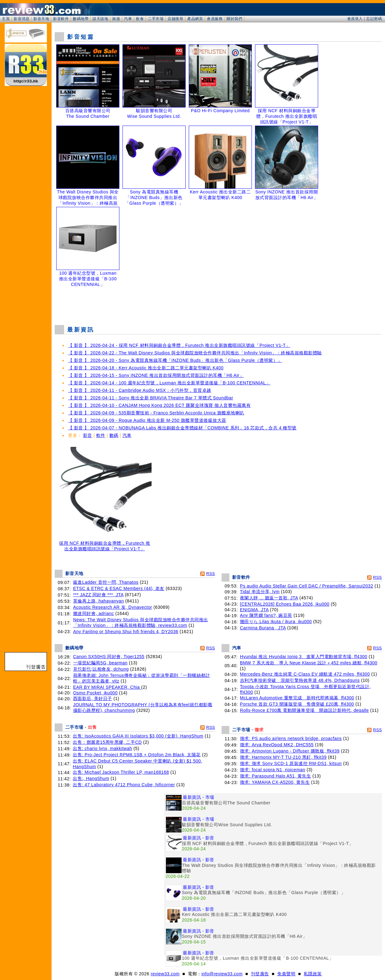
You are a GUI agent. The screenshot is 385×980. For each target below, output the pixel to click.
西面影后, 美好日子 (93, 698)
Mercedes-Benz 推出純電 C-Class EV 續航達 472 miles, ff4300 (305, 674)
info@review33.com (222, 974)
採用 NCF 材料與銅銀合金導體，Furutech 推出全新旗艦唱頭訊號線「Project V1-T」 (105, 544)
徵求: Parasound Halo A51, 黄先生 (276, 776)
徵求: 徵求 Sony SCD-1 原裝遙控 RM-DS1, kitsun (291, 763)
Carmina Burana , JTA (263, 628)
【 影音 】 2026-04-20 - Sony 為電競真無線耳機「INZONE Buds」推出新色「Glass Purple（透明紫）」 (175, 360)
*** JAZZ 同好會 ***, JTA (98, 595)
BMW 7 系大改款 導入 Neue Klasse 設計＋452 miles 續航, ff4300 (309, 663)
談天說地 (100, 19)
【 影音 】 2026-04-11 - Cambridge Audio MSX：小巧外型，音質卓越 (140, 390)
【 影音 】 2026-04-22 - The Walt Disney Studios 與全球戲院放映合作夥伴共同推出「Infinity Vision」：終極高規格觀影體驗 (195, 353)
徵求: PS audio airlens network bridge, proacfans (291, 738)
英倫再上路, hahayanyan (99, 601)
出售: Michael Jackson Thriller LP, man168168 (121, 772)
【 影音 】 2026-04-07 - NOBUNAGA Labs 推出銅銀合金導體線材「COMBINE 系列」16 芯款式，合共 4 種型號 (182, 428)
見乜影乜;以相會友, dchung (101, 669)
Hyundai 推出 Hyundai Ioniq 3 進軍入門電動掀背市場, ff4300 (304, 657)
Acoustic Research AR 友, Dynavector (113, 607)
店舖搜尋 (175, 19)
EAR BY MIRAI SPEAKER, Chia (107, 687)
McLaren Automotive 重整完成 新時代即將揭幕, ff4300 (297, 698)
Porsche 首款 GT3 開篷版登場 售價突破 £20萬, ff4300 (297, 704)
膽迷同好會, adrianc (94, 613)
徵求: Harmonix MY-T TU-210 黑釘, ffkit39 (283, 757)
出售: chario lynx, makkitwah (102, 748)
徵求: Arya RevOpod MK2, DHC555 (277, 745)
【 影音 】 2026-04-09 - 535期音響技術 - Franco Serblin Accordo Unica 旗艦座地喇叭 (156, 413)
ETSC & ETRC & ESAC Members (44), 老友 (119, 588)
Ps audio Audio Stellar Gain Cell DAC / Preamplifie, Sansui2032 (307, 586)
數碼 (114, 435)
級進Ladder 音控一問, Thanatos (106, 582)
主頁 (6, 19)
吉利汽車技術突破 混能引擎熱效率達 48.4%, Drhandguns (300, 680)
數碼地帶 (81, 19)
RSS (211, 574)
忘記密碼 (374, 19)
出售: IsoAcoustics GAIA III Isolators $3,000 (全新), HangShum (138, 736)
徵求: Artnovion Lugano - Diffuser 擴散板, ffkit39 (290, 751)
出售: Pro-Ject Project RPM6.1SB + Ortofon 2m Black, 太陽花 (137, 755)
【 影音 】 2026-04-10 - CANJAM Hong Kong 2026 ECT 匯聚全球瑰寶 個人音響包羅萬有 (159, 405)
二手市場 (156, 19)
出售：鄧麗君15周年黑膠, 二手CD (107, 742)
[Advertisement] (218, 304)
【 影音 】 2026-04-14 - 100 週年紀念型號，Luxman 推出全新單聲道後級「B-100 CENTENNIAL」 (169, 383)
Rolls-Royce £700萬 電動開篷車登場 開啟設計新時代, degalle (304, 710)
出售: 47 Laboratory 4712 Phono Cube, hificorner (124, 785)
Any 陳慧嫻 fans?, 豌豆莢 (266, 615)
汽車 (128, 19)
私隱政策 (313, 974)
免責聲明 (286, 974)
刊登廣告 (260, 974)
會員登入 (355, 19)
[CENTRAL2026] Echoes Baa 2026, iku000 (285, 604)
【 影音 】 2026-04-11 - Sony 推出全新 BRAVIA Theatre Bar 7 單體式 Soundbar (151, 398)
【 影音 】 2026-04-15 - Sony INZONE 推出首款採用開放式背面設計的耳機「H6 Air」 (156, 375)
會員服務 (215, 19)
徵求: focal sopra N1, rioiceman (273, 770)
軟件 (101, 435)
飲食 (140, 19)
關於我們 (234, 19)
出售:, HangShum (91, 778)
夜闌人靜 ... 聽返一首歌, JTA (269, 598)
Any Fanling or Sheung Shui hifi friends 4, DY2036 (126, 632)
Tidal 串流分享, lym (260, 592)
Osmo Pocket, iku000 (95, 693)
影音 (88, 435)
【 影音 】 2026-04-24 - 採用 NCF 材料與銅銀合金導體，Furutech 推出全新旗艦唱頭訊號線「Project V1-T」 (179, 345)
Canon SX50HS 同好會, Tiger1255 (109, 657)
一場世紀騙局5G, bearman (100, 663)
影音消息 (22, 19)
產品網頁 (195, 19)
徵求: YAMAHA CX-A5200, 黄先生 (275, 782)
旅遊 (116, 19)
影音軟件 (61, 19)
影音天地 (41, 19)
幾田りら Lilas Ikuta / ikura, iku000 (276, 622)
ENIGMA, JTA (254, 610)
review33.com (165, 974)
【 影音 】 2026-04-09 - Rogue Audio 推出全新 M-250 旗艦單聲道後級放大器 (147, 420)
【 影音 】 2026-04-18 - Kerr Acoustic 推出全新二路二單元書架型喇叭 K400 (146, 368)
